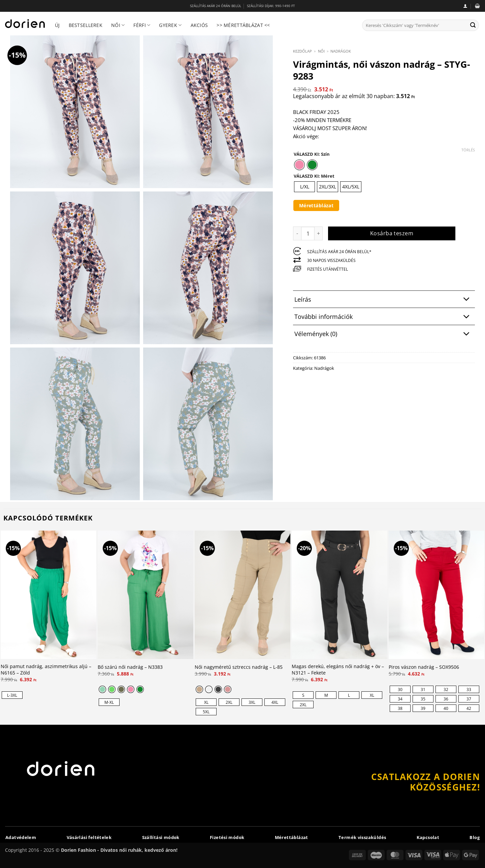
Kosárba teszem (392, 233)
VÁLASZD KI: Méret (314, 176)
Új (57, 25)
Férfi (142, 25)
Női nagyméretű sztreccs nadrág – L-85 (239, 667)
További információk (384, 317)
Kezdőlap (302, 51)
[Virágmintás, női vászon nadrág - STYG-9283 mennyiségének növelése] (319, 233)
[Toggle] (467, 300)
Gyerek (170, 25)
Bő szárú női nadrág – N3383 (130, 667)
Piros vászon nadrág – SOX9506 (424, 667)
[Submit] (473, 25)
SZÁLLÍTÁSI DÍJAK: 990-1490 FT (271, 6)
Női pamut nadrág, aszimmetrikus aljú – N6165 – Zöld (46, 670)
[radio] (299, 165)
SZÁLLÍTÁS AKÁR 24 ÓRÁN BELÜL (216, 6)
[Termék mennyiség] (308, 233)
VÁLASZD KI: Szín (312, 154)
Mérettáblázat (316, 205)
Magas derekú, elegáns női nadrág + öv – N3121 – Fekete (338, 670)
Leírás (384, 300)
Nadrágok (341, 51)
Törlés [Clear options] (468, 150)
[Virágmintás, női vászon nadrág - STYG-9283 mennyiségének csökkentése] (297, 233)
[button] (465, 6)
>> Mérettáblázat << (243, 25)
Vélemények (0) (384, 335)
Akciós (199, 25)
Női (118, 25)
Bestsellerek (86, 25)
